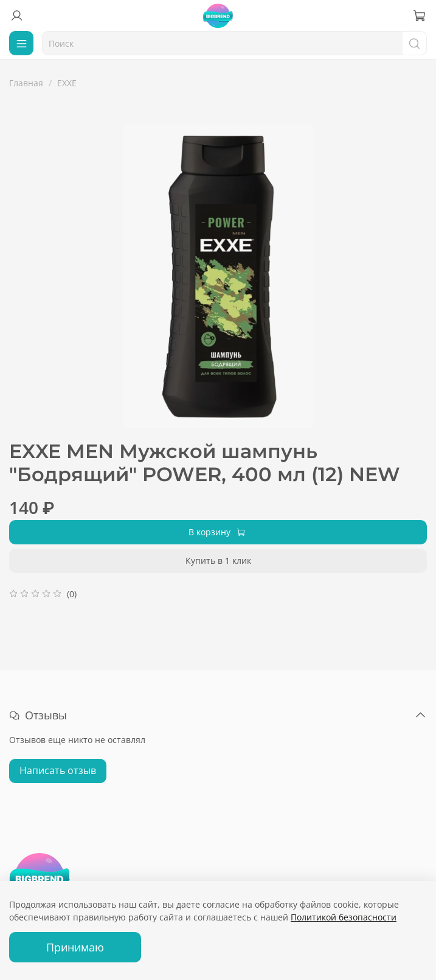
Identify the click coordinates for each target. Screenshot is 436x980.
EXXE (67, 83)
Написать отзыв (58, 770)
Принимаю (75, 947)
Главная (26, 83)
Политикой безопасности (344, 917)
